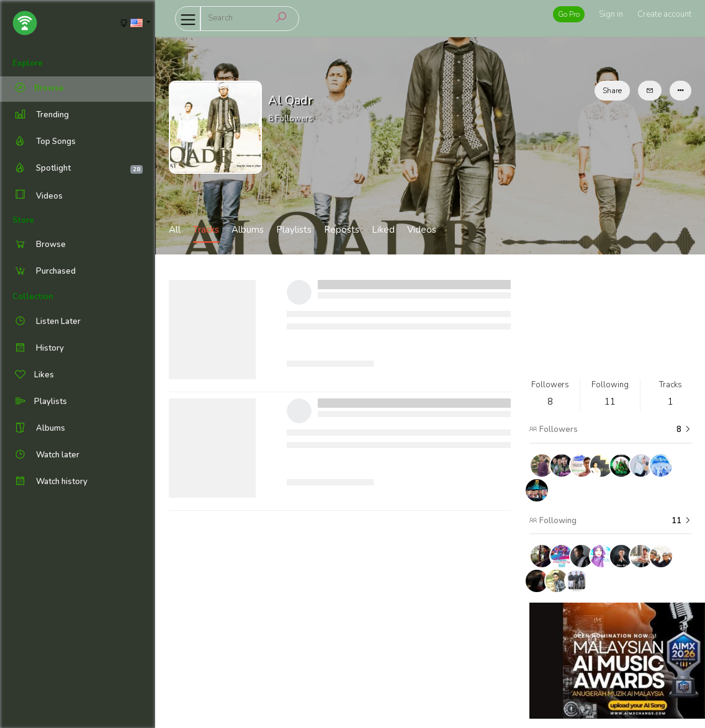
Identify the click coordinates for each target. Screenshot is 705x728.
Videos (38, 196)
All (175, 230)
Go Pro (569, 14)
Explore (28, 63)
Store (23, 220)
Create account (664, 14)
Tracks (206, 230)
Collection (33, 297)
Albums (248, 230)
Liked (383, 230)
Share (612, 91)
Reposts (342, 230)
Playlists (294, 230)
